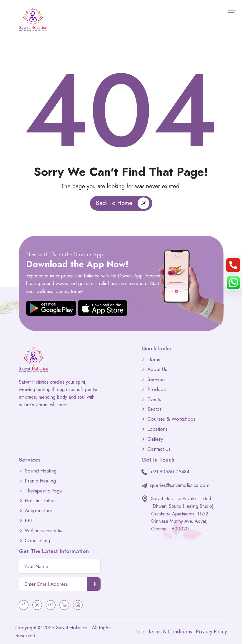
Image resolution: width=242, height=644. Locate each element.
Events (154, 399)
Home (154, 359)
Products (157, 389)
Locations (157, 429)
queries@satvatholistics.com (180, 485)
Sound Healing (41, 471)
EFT (29, 521)
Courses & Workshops (171, 419)
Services (156, 379)
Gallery (155, 439)
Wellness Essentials (45, 531)
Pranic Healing (40, 481)
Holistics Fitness (42, 501)
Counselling (37, 541)
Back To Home (114, 203)
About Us (157, 369)
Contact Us (159, 449)
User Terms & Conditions (164, 632)
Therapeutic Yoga (43, 491)
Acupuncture (39, 511)
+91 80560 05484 (170, 472)
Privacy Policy (211, 632)
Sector (154, 409)
